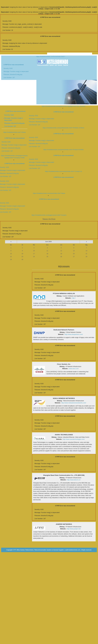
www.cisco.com (74, 369)
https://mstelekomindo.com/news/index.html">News (49, 185)
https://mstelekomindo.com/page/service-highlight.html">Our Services (63, 106)
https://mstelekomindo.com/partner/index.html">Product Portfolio (49, 142)
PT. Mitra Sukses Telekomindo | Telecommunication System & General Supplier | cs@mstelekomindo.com (47, 550)
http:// (74, 298)
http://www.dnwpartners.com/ (74, 334)
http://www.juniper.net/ (74, 529)
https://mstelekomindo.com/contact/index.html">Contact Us (49, 163)
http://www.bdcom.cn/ (74, 480)
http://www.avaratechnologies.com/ (74, 439)
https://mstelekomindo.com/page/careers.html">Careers (49, 207)
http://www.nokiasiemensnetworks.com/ (74, 403)
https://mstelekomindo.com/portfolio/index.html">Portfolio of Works (49, 120)
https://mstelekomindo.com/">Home (14, 132)
